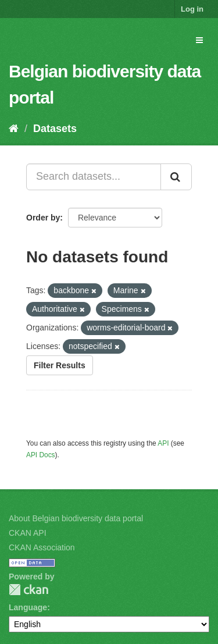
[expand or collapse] (199, 40)
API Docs (41, 455)
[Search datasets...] (94, 177)
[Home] (14, 129)
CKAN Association (42, 547)
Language (28, 607)
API (163, 443)
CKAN (28, 590)
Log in (192, 9)
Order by (43, 218)
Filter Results (60, 365)
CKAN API (28, 533)
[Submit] (176, 177)
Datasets (55, 129)
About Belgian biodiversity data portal (76, 518)
